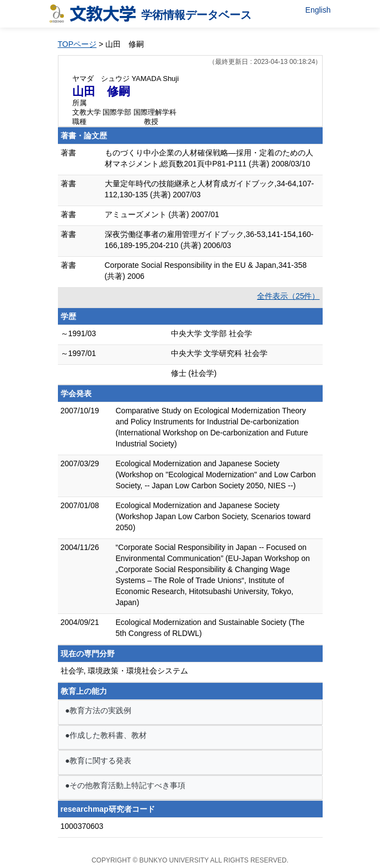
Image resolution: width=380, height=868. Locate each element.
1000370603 (82, 826)
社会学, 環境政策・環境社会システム (125, 671)
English (318, 10)
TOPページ (77, 44)
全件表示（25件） (288, 296)
